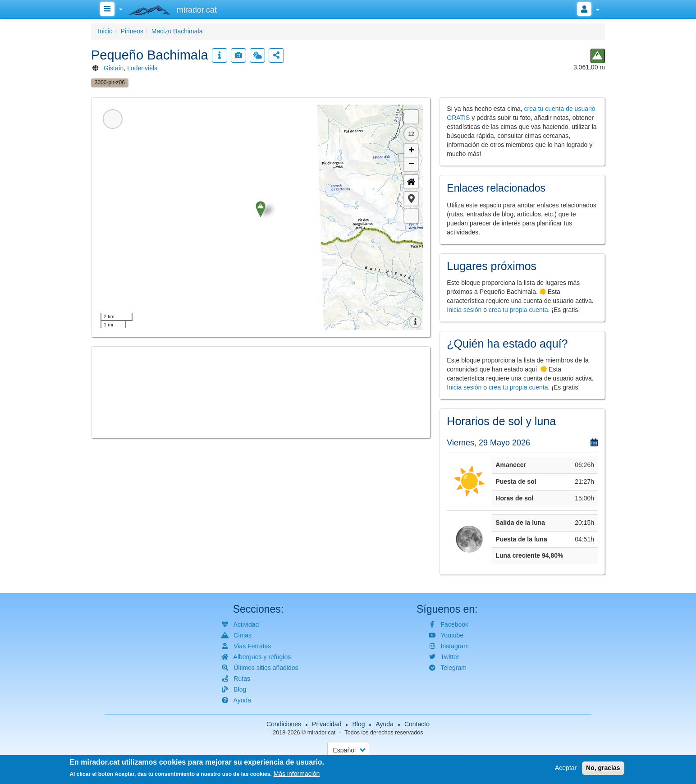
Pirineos (132, 31)
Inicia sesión (464, 310)
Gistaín (114, 68)
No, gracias (603, 768)
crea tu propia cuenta (518, 310)
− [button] (411, 165)
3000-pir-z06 (110, 83)
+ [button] (411, 151)
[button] (411, 199)
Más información (297, 774)
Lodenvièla (142, 68)
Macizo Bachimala (177, 31)
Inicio (105, 31)
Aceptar (566, 768)
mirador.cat (321, 733)
